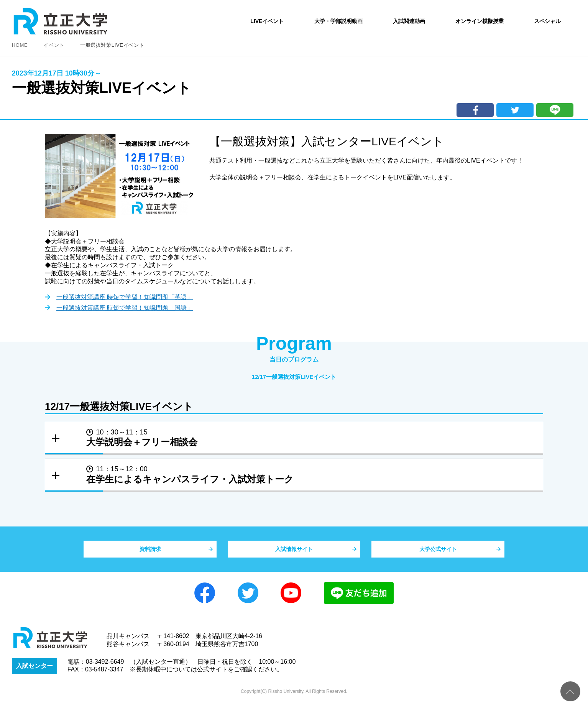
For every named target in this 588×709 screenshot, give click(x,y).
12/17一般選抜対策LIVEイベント (294, 377)
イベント (54, 45)
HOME (20, 45)
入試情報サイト (294, 553)
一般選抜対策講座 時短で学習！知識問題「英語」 (125, 298)
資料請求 (150, 553)
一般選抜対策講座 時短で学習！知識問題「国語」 (125, 308)
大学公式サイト (438, 553)
